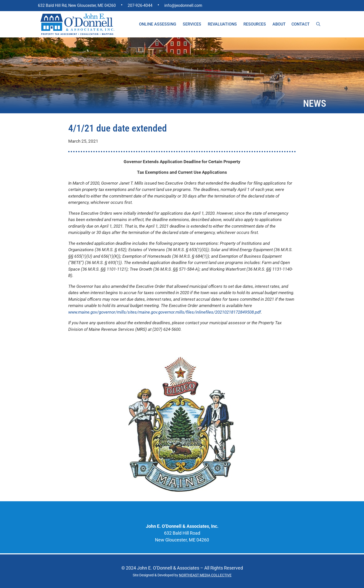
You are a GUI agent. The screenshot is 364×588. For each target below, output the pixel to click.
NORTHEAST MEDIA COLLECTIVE (205, 575)
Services (192, 24)
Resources (255, 24)
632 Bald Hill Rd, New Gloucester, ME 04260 (77, 5)
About (279, 24)
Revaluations (222, 24)
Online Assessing (158, 24)
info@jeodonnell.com (183, 5)
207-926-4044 (140, 5)
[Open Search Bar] (318, 24)
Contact (301, 24)
